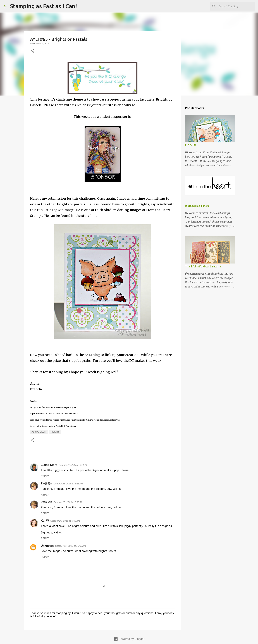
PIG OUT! (191, 145)
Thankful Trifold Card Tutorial (203, 267)
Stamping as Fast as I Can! (43, 6)
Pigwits (55, 432)
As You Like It (39, 432)
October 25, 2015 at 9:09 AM (65, 521)
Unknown (47, 546)
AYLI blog (92, 355)
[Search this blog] (236, 6)
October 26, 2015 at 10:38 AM (71, 546)
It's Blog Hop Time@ (197, 206)
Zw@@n (46, 483)
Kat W (45, 521)
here (94, 216)
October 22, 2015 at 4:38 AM (73, 465)
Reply (45, 476)
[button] (32, 51)
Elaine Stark (49, 465)
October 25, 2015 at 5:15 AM (68, 484)
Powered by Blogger (129, 639)
